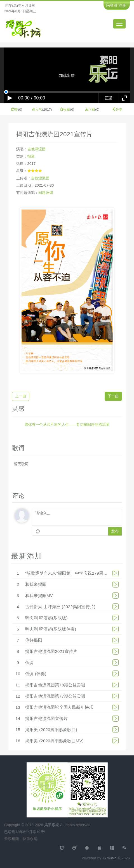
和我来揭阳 (36, 584)
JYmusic (110, 858)
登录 (114, 5)
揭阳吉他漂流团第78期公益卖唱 (55, 685)
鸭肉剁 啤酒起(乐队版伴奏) (51, 629)
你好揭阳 (34, 640)
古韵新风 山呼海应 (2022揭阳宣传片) (60, 607)
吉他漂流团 (37, 149)
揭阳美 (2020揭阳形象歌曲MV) (54, 741)
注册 (122, 5)
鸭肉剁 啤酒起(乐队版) (46, 618)
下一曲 (113, 396)
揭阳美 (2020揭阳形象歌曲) (51, 730)
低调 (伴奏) (36, 674)
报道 (31, 156)
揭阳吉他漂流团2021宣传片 (51, 651)
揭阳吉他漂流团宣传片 (46, 718)
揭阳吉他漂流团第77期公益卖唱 (55, 696)
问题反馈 (46, 193)
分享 (117, 109)
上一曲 (21, 396)
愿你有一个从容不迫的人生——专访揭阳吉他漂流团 (67, 425)
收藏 (65, 109)
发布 (115, 531)
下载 (90, 109)
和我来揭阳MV (39, 595)
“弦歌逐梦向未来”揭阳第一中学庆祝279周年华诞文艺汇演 (79, 573)
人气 (37, 109)
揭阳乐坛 (52, 825)
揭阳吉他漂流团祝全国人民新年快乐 (59, 707)
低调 (29, 663)
